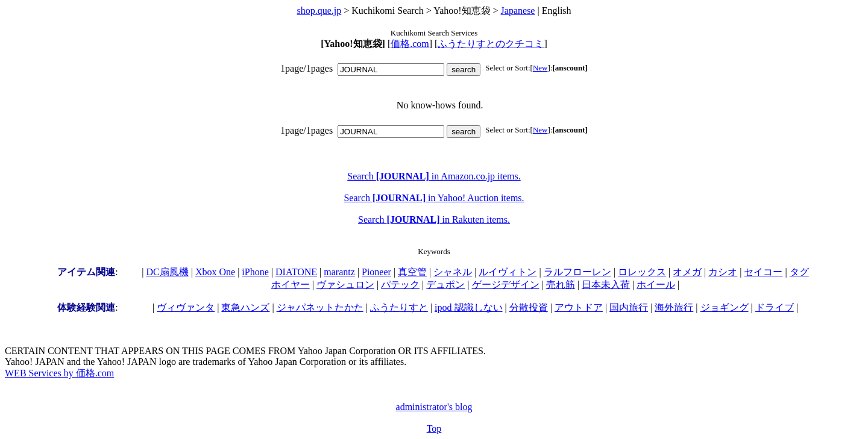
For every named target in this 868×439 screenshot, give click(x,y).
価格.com (410, 44)
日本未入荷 (606, 285)
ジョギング (725, 307)
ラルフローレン (577, 272)
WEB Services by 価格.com (59, 373)
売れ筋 (561, 285)
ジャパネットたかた (320, 307)
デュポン (445, 285)
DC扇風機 (168, 272)
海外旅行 (674, 307)
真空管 (412, 272)
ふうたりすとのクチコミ (491, 44)
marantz (339, 272)
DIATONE (296, 272)
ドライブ (775, 307)
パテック (400, 285)
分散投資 (529, 307)
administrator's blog (434, 407)
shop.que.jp (319, 11)
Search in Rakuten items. (434, 219)
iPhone (255, 272)
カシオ (723, 272)
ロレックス (642, 272)
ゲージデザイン (506, 285)
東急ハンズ (245, 307)
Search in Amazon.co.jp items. (434, 176)
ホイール (656, 285)
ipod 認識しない (468, 307)
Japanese (518, 11)
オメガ (687, 272)
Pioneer (376, 272)
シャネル (453, 272)
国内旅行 (629, 307)
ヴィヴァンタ (186, 307)
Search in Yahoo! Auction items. (434, 198)
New (540, 68)
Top (434, 428)
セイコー (763, 272)
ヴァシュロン (345, 285)
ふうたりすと (399, 307)
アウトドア (579, 307)
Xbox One (215, 272)
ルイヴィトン (508, 272)
